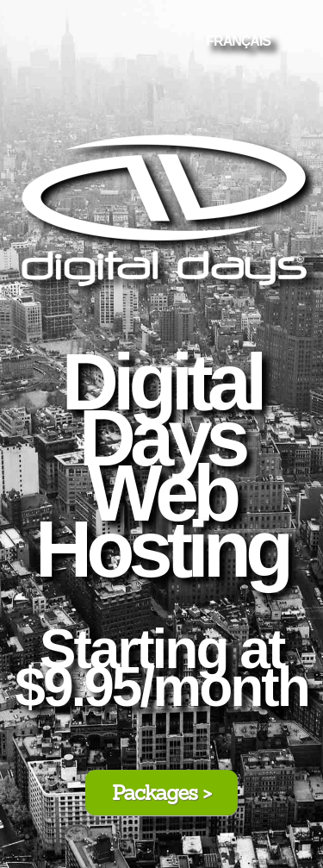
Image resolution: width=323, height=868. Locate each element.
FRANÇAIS (238, 41)
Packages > (161, 793)
